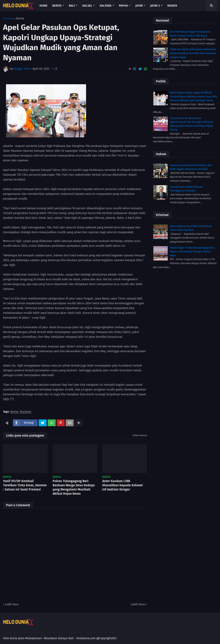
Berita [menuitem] (57, 6)
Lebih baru (12, 604)
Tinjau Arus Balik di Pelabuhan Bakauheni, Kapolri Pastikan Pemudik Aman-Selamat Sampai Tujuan (193, 53)
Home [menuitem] (43, 6)
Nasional (26, 412)
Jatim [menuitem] (139, 6)
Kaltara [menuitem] (106, 6)
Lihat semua (140, 435)
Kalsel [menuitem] (87, 6)
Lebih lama (138, 604)
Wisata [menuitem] (172, 6)
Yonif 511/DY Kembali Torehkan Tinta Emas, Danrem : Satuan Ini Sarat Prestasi (25, 485)
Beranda (8, 19)
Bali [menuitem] (72, 6)
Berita (20, 19)
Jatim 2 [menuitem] (155, 6)
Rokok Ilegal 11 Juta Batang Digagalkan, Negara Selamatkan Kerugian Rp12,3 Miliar (192, 252)
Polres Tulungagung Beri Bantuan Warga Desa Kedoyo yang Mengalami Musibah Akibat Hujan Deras (74, 487)
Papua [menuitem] (123, 6)
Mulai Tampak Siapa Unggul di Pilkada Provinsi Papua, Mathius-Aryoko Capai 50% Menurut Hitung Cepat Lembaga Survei (193, 97)
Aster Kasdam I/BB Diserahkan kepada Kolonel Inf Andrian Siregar (123, 485)
